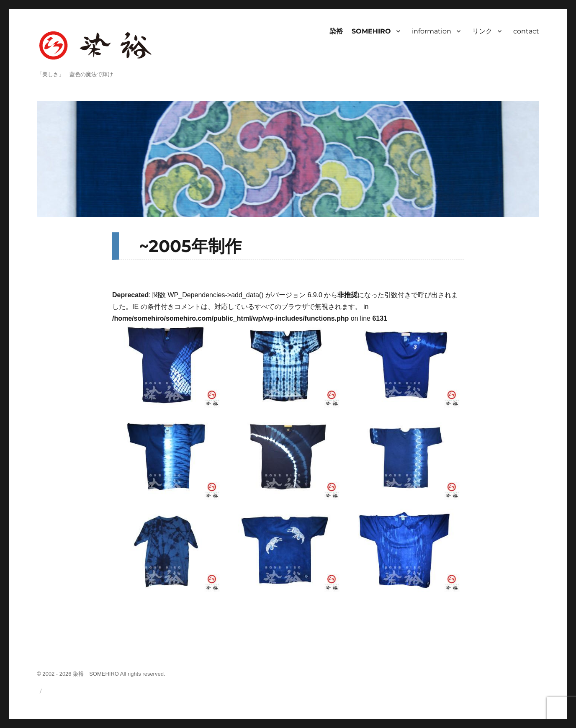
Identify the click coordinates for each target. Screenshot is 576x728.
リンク (482, 31)
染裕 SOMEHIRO (360, 31)
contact (526, 31)
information (432, 31)
